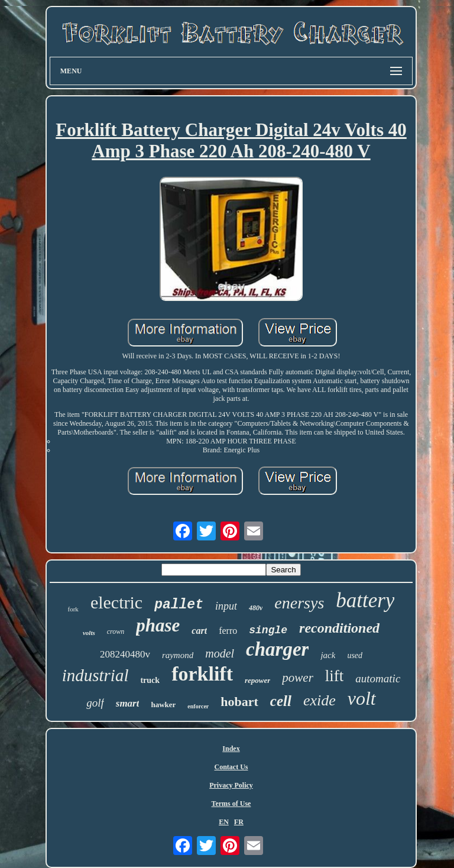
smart (128, 703)
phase (158, 625)
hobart (239, 702)
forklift (202, 674)
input (226, 606)
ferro (228, 631)
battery (365, 600)
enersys (299, 603)
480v (256, 608)
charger (277, 649)
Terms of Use (231, 804)
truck (150, 680)
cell (281, 701)
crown (116, 631)
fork (73, 609)
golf (95, 703)
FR (239, 822)
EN (224, 822)
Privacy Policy (231, 785)
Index (231, 749)
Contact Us (231, 767)
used (355, 655)
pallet (179, 605)
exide (320, 700)
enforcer (198, 706)
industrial (95, 675)
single (268, 630)
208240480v (125, 654)
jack (328, 655)
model (220, 653)
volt (362, 698)
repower (257, 680)
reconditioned (339, 628)
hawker (163, 705)
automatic (378, 678)
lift (335, 676)
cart (199, 631)
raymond (178, 655)
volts (89, 633)
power (298, 678)
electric (116, 602)
